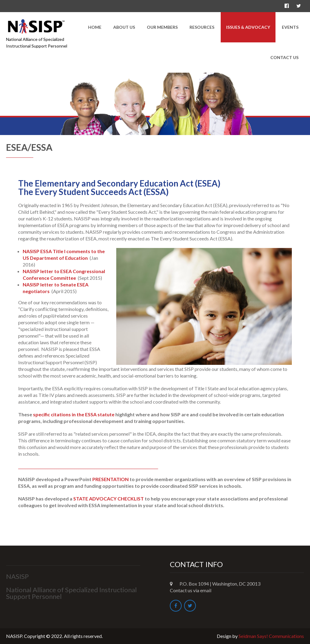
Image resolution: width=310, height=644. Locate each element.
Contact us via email (191, 590)
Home (95, 27)
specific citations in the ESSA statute (74, 414)
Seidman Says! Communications (271, 636)
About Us (124, 27)
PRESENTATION (110, 479)
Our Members (162, 27)
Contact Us (284, 57)
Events (290, 27)
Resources (202, 27)
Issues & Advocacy (248, 27)
